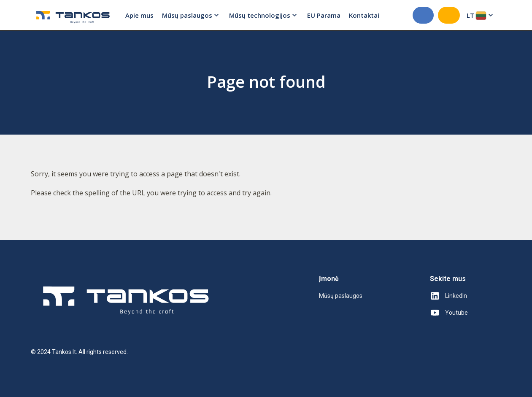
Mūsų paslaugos (191, 15)
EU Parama (324, 15)
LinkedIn (448, 296)
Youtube (449, 313)
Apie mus (139, 15)
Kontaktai (364, 15)
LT (481, 15)
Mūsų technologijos (264, 15)
